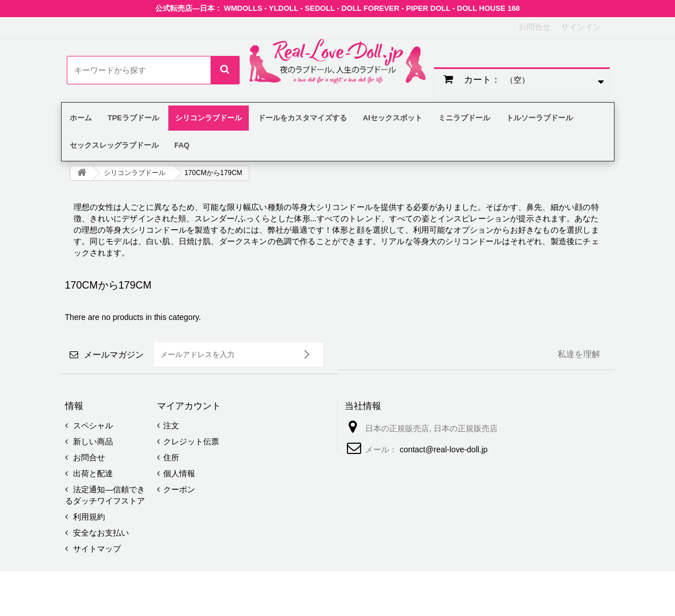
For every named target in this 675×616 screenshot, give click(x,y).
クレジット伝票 (191, 441)
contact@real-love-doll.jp (443, 449)
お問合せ (535, 27)
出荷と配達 (92, 473)
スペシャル (92, 425)
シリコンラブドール (135, 173)
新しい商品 (92, 441)
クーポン (179, 489)
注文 (171, 425)
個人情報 (179, 473)
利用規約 (88, 517)
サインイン (581, 27)
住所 (171, 457)
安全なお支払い (100, 533)
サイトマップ (96, 549)
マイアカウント (189, 406)
